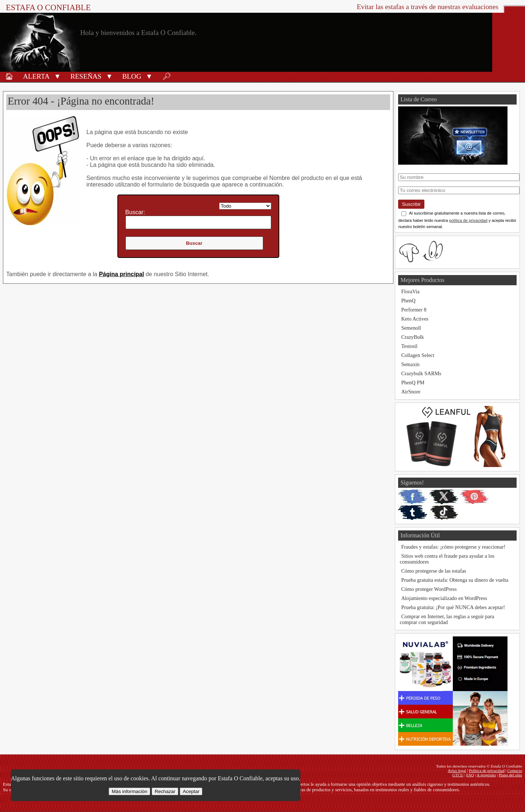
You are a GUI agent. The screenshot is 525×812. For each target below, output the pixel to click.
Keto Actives (415, 319)
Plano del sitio (510, 775)
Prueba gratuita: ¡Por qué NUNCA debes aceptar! (453, 607)
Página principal (121, 274)
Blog (132, 76)
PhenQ (408, 301)
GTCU (458, 775)
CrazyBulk (412, 337)
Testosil (409, 346)
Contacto (515, 770)
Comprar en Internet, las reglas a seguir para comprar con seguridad (447, 619)
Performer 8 (414, 310)
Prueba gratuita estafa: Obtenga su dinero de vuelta (455, 580)
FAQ (470, 775)
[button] (57, 76)
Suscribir (411, 204)
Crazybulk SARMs (421, 373)
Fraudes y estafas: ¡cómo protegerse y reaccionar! (453, 547)
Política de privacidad (487, 770)
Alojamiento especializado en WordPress (444, 598)
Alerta (36, 76)
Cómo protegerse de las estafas (433, 571)
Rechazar (165, 791)
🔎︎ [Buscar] (167, 76)
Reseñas (86, 76)
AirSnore (411, 392)
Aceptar (191, 791)
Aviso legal (457, 770)
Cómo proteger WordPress (429, 589)
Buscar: (135, 212)
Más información (129, 791)
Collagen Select (418, 355)
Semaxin (410, 364)
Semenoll (411, 328)
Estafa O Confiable (48, 7)
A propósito (487, 775)
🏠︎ (9, 76)
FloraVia (410, 291)
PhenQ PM (413, 383)
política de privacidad (468, 220)
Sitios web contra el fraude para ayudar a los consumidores (447, 559)
